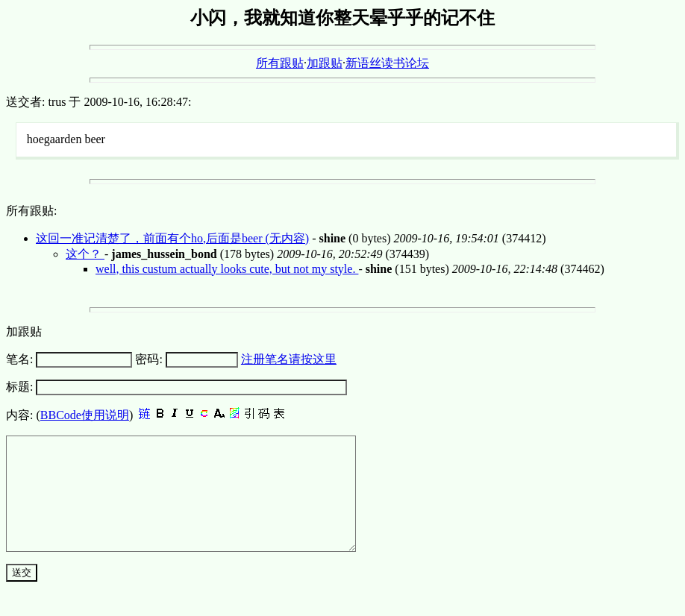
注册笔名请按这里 (289, 359)
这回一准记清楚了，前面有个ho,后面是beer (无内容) (172, 238)
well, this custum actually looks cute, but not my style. (227, 269)
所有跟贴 (280, 63)
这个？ (85, 254)
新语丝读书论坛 (387, 63)
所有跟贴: (31, 211)
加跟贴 (325, 63)
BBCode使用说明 (85, 415)
